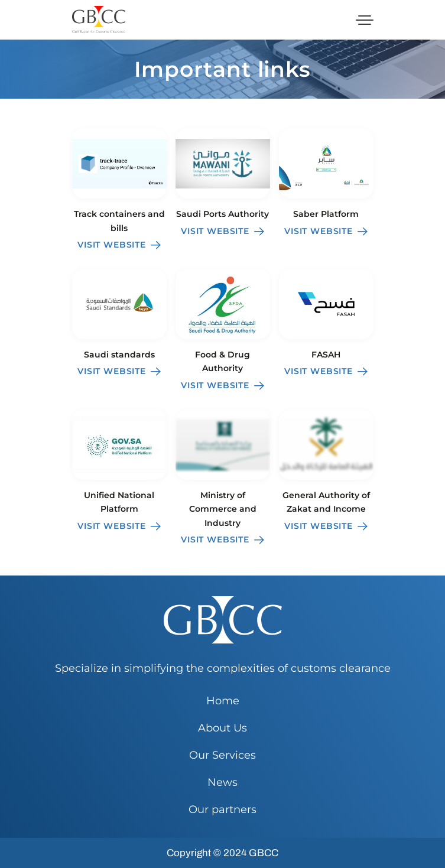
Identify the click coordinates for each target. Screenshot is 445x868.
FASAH (326, 355)
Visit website (119, 245)
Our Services (222, 755)
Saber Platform (326, 214)
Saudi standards (119, 355)
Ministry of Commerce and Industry (223, 509)
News (222, 782)
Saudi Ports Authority (222, 214)
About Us (222, 728)
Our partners (222, 810)
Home (223, 701)
